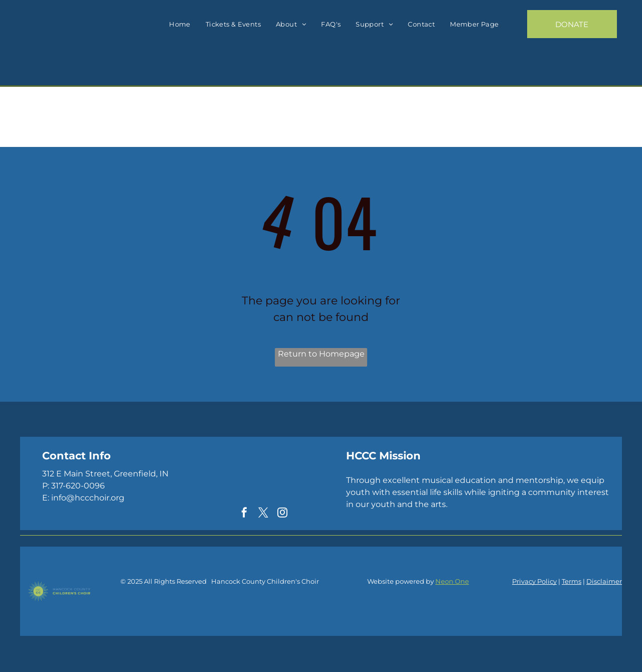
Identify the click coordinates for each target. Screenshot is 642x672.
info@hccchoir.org (88, 498)
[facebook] (244, 514)
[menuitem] (180, 25)
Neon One (452, 581)
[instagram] (282, 514)
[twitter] (263, 514)
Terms (572, 581)
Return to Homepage (321, 354)
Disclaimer (604, 581)
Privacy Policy (534, 581)
